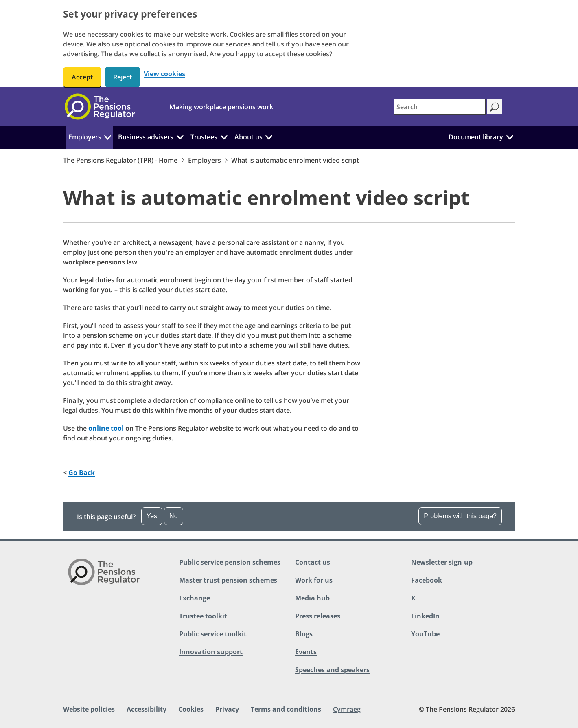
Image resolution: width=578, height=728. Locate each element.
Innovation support (211, 652)
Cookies (191, 709)
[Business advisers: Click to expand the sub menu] (180, 136)
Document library (476, 137)
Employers (85, 137)
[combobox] (440, 107)
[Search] (494, 107)
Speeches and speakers (332, 670)
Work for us (314, 580)
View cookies (164, 74)
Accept (82, 77)
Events (306, 652)
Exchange (195, 598)
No (173, 516)
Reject (123, 77)
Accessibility (147, 709)
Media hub (312, 598)
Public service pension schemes (230, 562)
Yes (152, 516)
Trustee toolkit (203, 616)
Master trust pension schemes (228, 580)
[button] (289, 517)
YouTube (425, 634)
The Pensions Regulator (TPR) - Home (120, 160)
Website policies (89, 709)
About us (248, 137)
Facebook (427, 580)
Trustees (204, 137)
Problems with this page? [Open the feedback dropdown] (460, 516)
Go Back (82, 473)
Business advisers (146, 137)
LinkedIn (425, 616)
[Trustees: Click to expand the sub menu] (224, 136)
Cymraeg (347, 709)
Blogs (304, 634)
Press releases (318, 616)
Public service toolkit (213, 634)
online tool (107, 428)
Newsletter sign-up (442, 562)
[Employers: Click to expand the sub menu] (108, 136)
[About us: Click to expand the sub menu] (269, 136)
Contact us (313, 562)
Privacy (227, 709)
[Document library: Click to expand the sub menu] (510, 136)
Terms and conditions (286, 709)
